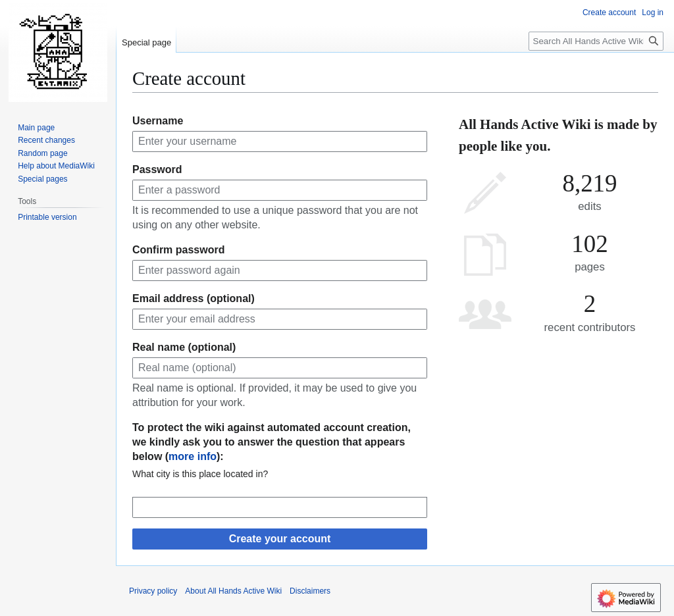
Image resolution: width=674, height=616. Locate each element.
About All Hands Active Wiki (233, 591)
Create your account (280, 539)
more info (193, 456)
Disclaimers (310, 591)
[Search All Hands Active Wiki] (596, 41)
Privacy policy (153, 591)
